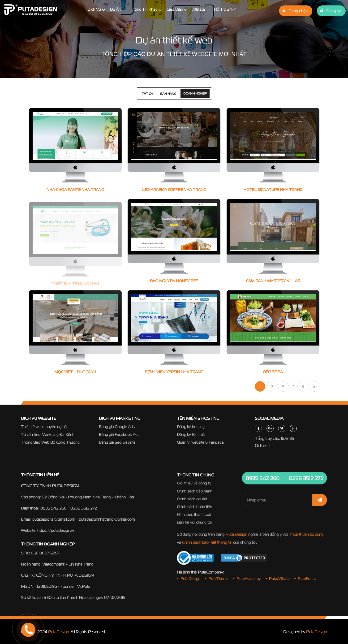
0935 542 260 (54, 508)
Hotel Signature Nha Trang (273, 190)
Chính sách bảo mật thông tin (207, 543)
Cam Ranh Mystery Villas (273, 281)
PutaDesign (59, 632)
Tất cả (147, 94)
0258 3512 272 (84, 508)
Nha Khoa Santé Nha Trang (75, 190)
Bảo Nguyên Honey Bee (174, 281)
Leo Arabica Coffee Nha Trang (174, 190)
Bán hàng (168, 94)
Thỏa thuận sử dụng (306, 535)
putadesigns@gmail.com (54, 519)
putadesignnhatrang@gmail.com (107, 519)
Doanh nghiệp (195, 93)
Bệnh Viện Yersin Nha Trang (174, 373)
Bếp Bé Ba (273, 373)
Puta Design (236, 535)
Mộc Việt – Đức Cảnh (75, 373)
